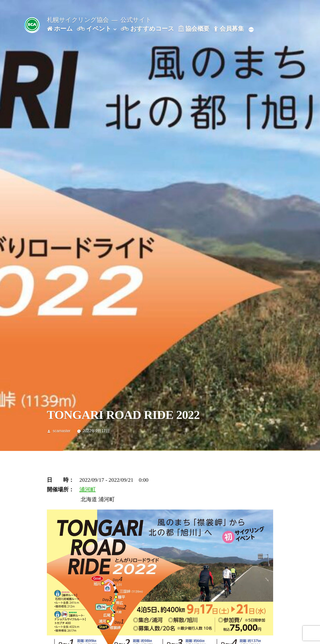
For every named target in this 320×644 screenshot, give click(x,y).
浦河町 (88, 489)
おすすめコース (147, 29)
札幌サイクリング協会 (78, 20)
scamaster (62, 431)
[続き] (251, 30)
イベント (94, 29)
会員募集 (229, 29)
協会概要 (194, 29)
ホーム (60, 29)
